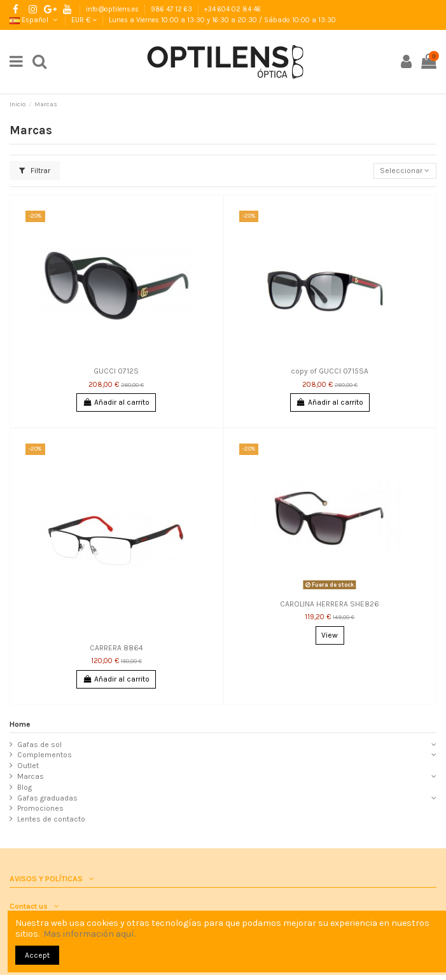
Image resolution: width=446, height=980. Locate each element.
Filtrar (35, 171)
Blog (24, 787)
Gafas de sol (39, 745)
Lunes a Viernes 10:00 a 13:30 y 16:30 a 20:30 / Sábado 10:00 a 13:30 (222, 20)
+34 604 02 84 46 (233, 9)
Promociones (40, 808)
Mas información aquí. (89, 934)
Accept (37, 955)
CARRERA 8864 (116, 648)
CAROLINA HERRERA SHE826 (330, 604)
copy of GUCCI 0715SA (330, 371)
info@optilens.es (113, 9)
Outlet (28, 766)
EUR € (84, 20)
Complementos (45, 755)
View (330, 635)
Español (34, 20)
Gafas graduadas (47, 798)
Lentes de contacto (51, 819)
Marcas (31, 776)
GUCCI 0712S (116, 371)
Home (20, 724)
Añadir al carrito (116, 402)
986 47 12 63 (172, 9)
